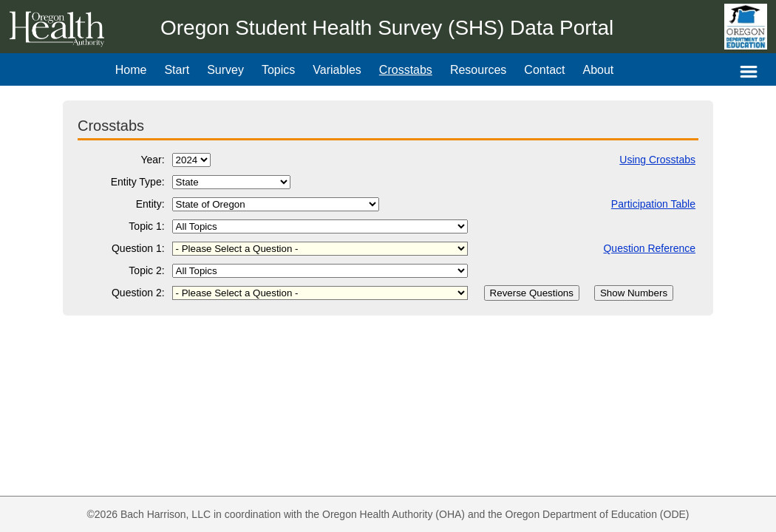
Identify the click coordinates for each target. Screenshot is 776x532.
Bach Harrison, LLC (166, 514)
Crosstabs (406, 70)
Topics (278, 70)
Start (177, 70)
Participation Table (653, 204)
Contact (544, 70)
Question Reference (649, 248)
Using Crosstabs (657, 160)
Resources (478, 70)
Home (131, 70)
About (599, 70)
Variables (337, 70)
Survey (225, 70)
